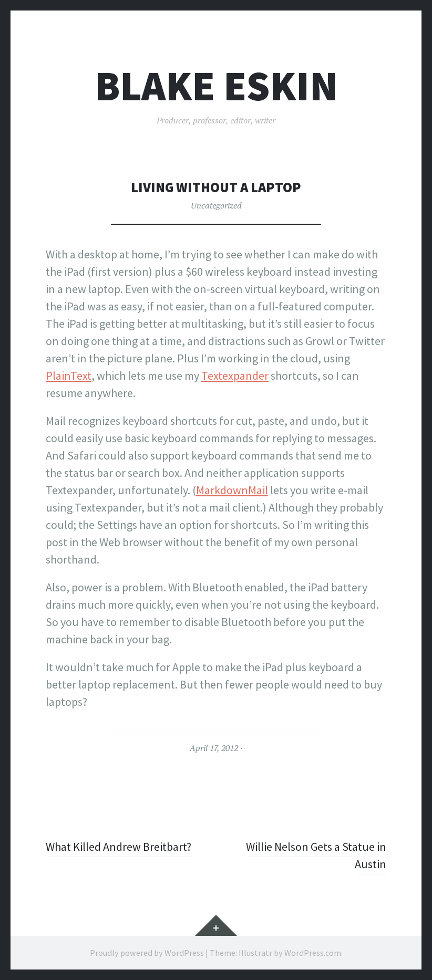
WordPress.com (313, 953)
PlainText (69, 376)
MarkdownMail (232, 490)
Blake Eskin (216, 86)
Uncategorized (216, 205)
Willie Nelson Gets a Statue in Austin (316, 855)
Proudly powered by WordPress (147, 953)
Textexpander (235, 376)
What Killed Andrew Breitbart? (119, 847)
